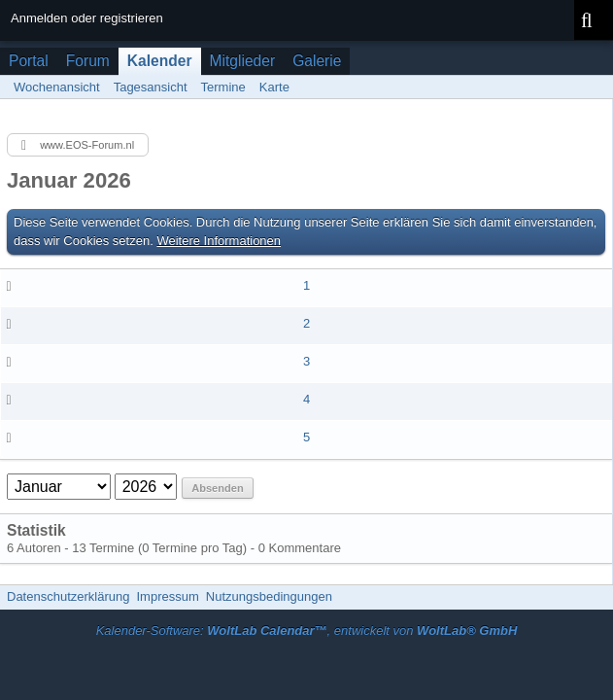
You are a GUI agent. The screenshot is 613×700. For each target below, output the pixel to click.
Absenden (217, 488)
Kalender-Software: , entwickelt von (307, 630)
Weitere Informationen (219, 241)
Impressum (167, 596)
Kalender (160, 61)
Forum (88, 61)
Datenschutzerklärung (68, 596)
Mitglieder (243, 61)
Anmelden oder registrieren (87, 18)
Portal (29, 61)
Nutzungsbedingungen (269, 596)
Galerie (317, 61)
